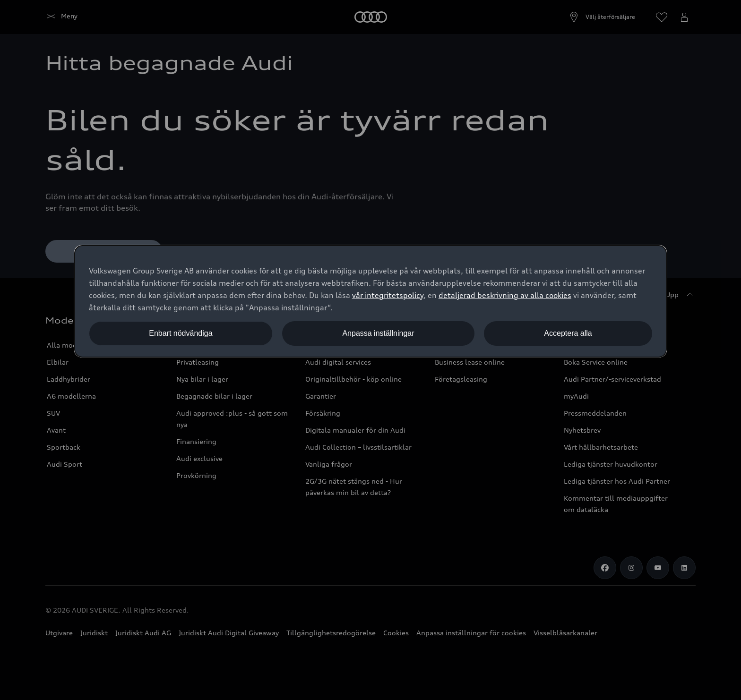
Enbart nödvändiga (181, 333)
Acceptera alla (568, 333)
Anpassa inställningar (378, 333)
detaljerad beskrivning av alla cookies (505, 295)
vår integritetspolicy (388, 295)
